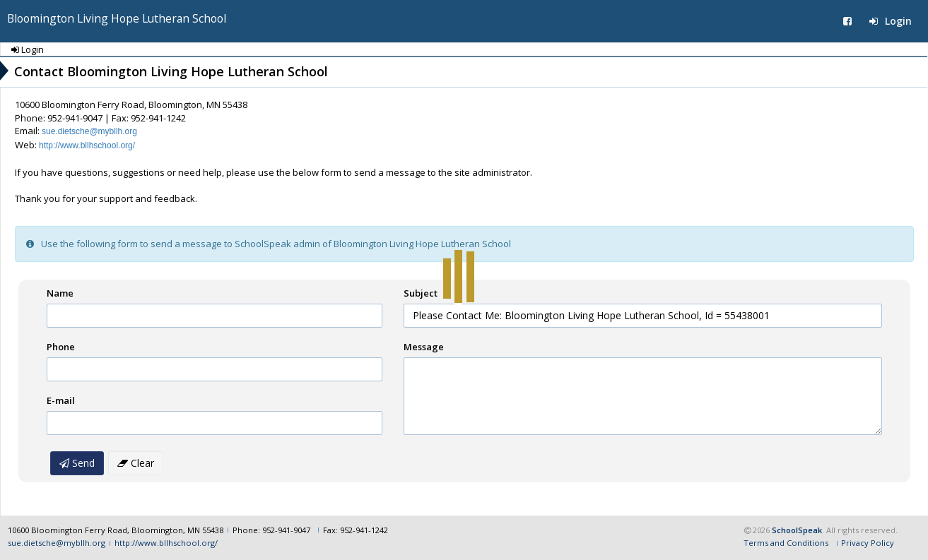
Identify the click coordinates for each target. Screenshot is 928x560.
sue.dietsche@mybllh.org (89, 131)
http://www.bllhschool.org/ (87, 145)
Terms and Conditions (786, 543)
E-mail (61, 400)
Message (424, 347)
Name (60, 293)
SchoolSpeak (797, 530)
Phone (61, 347)
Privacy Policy (868, 543)
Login (891, 21)
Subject (421, 293)
